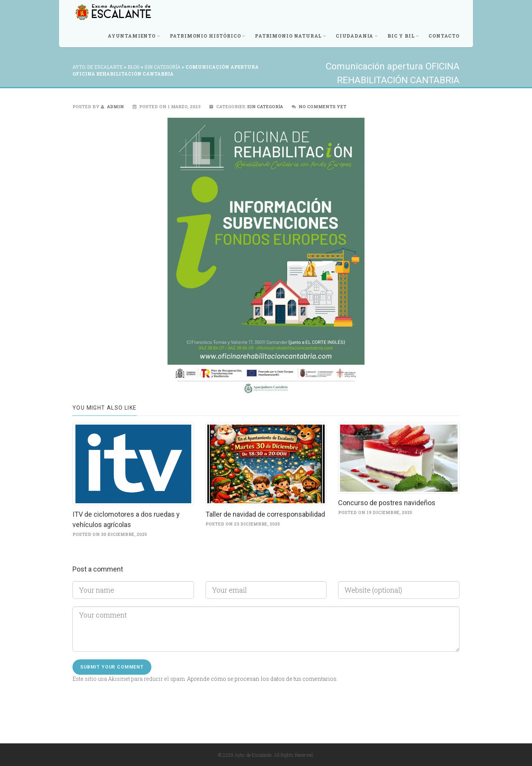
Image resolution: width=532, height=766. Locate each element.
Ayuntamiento (134, 36)
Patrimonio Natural (291, 36)
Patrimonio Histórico (208, 36)
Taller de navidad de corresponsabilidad (265, 514)
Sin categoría (265, 106)
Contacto (444, 36)
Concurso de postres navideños (387, 503)
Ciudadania (357, 36)
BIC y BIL (403, 36)
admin (112, 106)
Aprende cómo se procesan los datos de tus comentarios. (262, 679)
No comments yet (323, 106)
